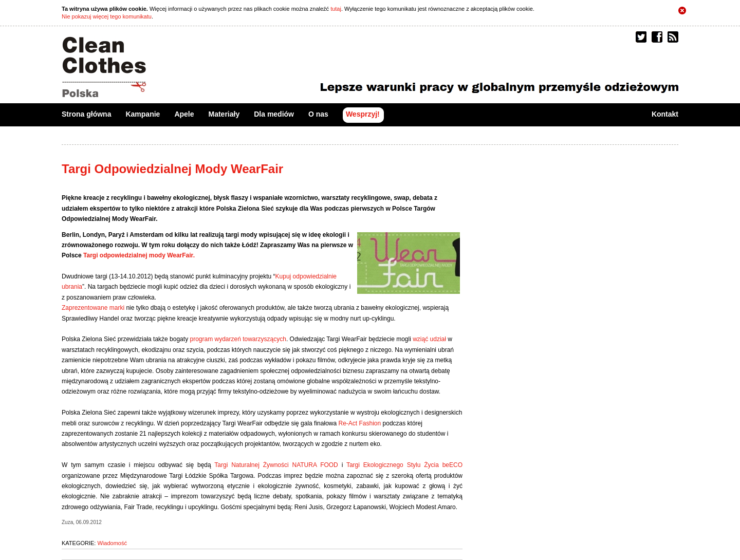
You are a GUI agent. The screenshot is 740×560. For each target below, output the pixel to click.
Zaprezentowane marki (93, 308)
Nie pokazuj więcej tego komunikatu (107, 16)
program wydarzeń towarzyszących (238, 339)
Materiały (224, 114)
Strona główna (86, 114)
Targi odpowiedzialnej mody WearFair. (139, 255)
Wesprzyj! (363, 114)
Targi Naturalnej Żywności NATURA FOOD (276, 465)
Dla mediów (274, 114)
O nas (318, 114)
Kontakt (665, 114)
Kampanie (143, 114)
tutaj (336, 9)
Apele (184, 114)
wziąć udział (429, 339)
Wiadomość (112, 543)
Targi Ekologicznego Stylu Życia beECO (404, 465)
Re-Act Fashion (359, 423)
